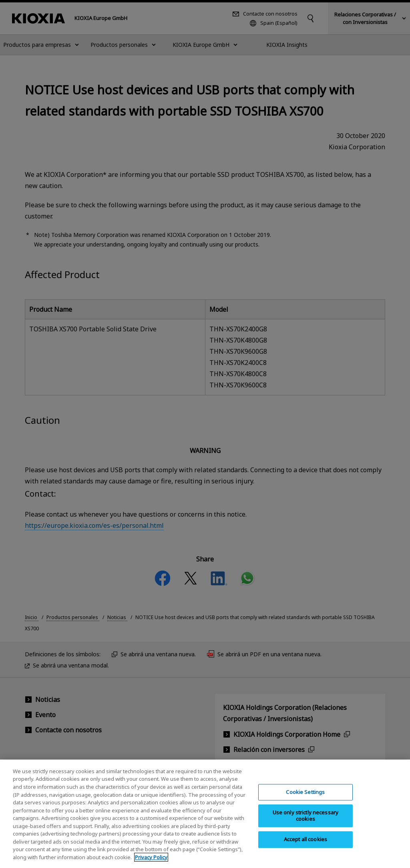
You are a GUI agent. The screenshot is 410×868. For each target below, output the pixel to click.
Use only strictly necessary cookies (306, 822)
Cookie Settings (305, 799)
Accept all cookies (305, 846)
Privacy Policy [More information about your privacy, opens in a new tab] (151, 864)
